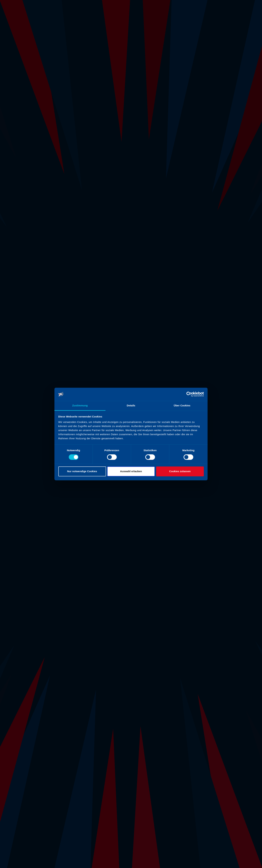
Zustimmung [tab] (80, 405)
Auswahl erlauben (131, 471)
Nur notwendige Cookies (82, 471)
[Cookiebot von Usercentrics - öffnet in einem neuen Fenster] (189, 394)
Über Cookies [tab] (182, 405)
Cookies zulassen (180, 471)
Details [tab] (131, 405)
